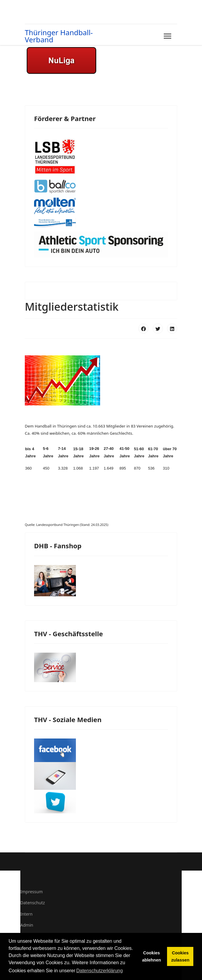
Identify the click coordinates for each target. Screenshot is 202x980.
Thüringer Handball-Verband (59, 36)
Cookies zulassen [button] (180, 956)
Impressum (32, 892)
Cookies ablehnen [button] (152, 956)
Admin (27, 925)
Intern (26, 914)
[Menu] (166, 36)
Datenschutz (33, 903)
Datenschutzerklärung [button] (100, 971)
